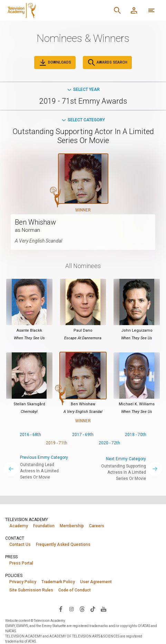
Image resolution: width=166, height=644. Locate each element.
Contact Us (20, 544)
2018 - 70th (136, 435)
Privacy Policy (23, 582)
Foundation (44, 526)
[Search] (117, 10)
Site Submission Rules (31, 590)
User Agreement (96, 582)
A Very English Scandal (38, 241)
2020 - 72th (109, 443)
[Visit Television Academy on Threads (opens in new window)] (82, 609)
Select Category (83, 120)
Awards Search (107, 63)
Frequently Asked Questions (63, 544)
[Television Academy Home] (49, 10)
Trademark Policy (58, 582)
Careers (97, 526)
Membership (72, 526)
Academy (19, 526)
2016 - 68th (30, 435)
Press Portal (21, 563)
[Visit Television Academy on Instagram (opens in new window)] (71, 609)
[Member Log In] (134, 10)
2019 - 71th (57, 443)
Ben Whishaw (35, 222)
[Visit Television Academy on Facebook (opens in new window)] (61, 609)
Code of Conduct (75, 590)
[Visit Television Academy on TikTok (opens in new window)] (93, 609)
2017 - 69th (83, 435)
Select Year (83, 89)
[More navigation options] (152, 10)
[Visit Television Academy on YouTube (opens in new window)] (104, 609)
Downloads (55, 63)
